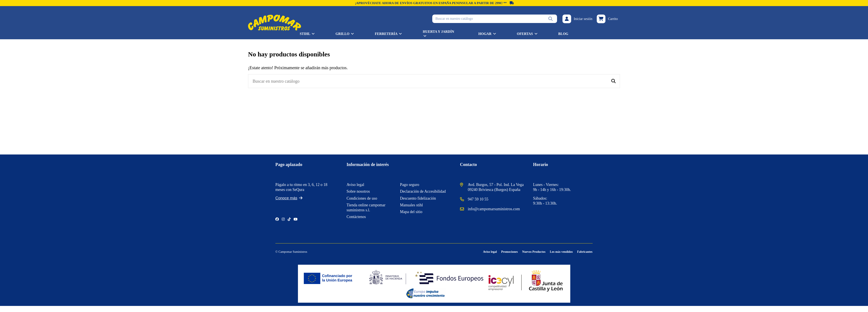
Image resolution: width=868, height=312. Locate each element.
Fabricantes (585, 252)
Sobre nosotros (358, 191)
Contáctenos (356, 217)
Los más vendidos (561, 252)
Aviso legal (355, 185)
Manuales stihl (411, 205)
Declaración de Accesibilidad (423, 191)
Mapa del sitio (411, 212)
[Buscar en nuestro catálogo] (551, 19)
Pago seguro (410, 185)
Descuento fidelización (418, 198)
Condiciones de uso (362, 198)
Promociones (510, 252)
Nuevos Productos (534, 252)
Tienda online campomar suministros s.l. (366, 208)
